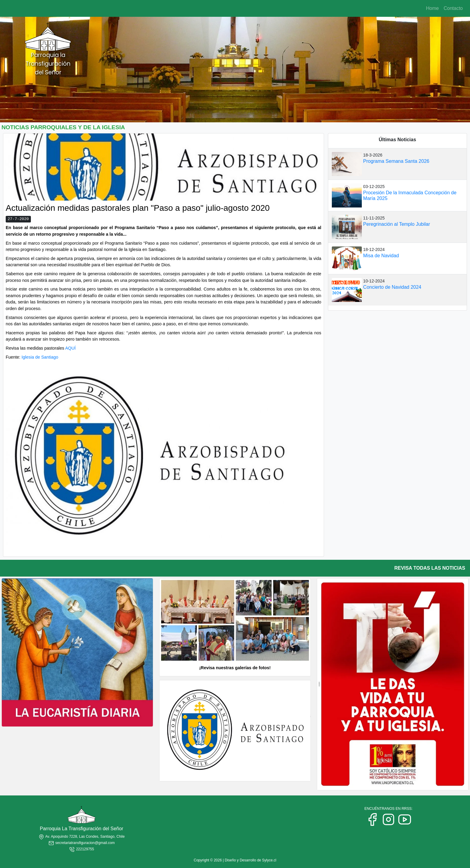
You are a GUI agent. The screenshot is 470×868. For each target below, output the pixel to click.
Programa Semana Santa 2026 (396, 161)
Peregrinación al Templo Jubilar (397, 224)
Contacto (453, 8)
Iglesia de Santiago (40, 357)
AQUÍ (70, 348)
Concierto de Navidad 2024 (392, 287)
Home (432, 8)
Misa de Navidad (381, 256)
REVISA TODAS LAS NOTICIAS (430, 568)
